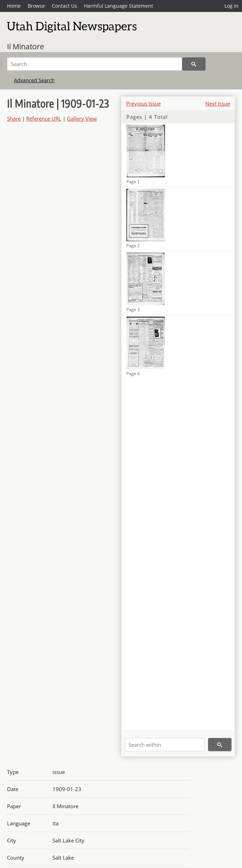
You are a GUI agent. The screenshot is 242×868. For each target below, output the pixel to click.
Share (14, 119)
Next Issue (218, 103)
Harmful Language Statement (119, 6)
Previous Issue (143, 103)
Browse (36, 6)
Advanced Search (34, 80)
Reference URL (44, 119)
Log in (231, 6)
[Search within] (165, 745)
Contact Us (64, 6)
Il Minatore (26, 46)
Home (14, 6)
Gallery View (82, 119)
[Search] (95, 64)
